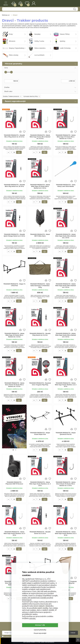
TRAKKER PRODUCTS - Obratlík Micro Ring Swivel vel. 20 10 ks (14, 136)
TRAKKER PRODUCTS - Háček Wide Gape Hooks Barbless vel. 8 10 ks (14, 533)
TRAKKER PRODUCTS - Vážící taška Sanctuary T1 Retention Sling (40, 286)
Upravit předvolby (40, 630)
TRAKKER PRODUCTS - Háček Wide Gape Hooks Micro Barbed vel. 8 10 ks (40, 137)
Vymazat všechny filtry (31, 96)
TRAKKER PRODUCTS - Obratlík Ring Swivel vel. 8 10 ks (40, 334)
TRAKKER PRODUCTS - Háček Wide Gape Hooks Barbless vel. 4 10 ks (40, 484)
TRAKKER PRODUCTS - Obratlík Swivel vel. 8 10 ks (40, 533)
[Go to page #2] (16, 450)
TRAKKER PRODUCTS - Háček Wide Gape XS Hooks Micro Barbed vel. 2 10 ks (14, 335)
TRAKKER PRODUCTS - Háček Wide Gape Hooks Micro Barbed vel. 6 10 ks (66, 335)
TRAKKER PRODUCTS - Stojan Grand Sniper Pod (40, 434)
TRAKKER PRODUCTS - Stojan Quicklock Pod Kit (66, 434)
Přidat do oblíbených (24, 132)
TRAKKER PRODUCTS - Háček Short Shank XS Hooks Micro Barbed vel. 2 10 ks (66, 484)
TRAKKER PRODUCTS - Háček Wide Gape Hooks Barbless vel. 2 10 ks (66, 385)
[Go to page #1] (13, 450)
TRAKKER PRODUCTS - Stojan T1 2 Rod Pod (14, 285)
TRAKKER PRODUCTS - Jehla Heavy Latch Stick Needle (66, 186)
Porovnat (21, 5)
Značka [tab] (7, 87)
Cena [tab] (6, 68)
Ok (78, 640)
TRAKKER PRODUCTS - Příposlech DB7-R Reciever (14, 483)
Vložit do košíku (19, 152)
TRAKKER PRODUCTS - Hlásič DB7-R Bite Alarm (40, 235)
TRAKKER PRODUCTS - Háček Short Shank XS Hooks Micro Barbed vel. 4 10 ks (14, 385)
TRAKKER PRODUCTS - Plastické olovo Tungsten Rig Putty (40, 384)
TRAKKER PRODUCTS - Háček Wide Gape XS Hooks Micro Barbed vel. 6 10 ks (40, 186)
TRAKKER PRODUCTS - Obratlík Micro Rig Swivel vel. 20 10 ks (14, 186)
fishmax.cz (73, 4)
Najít (74, 9)
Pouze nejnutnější (40, 633)
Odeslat (73, 633)
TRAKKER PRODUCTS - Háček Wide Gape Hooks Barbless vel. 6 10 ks (66, 533)
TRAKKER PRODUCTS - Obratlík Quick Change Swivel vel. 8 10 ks (14, 235)
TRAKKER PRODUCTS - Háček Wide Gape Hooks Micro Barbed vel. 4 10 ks (66, 286)
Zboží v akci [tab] (8, 91)
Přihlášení (34, 3)
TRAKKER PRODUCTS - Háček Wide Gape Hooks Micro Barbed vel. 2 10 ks (66, 236)
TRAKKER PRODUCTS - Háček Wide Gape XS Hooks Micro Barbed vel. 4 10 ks (66, 137)
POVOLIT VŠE (40, 625)
